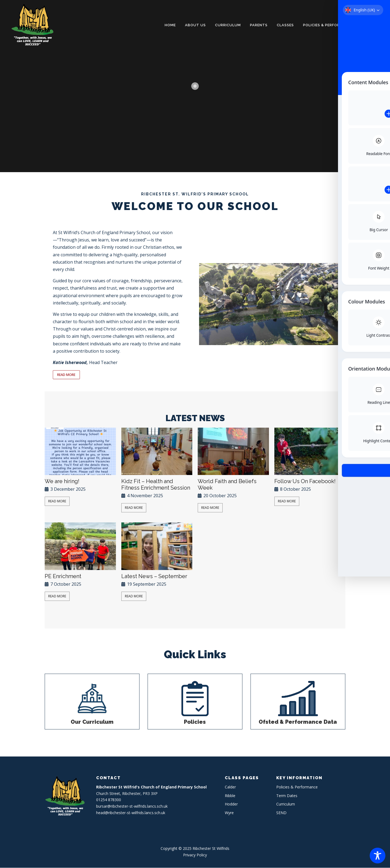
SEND (281, 813)
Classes (285, 25)
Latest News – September (154, 577)
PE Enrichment (63, 577)
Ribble (230, 796)
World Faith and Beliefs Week (227, 485)
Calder (230, 787)
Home (170, 25)
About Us (195, 25)
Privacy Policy (195, 855)
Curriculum (228, 25)
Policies (195, 722)
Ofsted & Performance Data (298, 722)
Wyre (229, 813)
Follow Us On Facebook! (305, 482)
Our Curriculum (92, 722)
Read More (57, 501)
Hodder (231, 805)
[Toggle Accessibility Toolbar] (378, 856)
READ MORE (67, 375)
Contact (372, 25)
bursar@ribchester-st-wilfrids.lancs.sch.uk (132, 807)
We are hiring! (62, 482)
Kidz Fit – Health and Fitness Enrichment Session (156, 485)
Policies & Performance (328, 25)
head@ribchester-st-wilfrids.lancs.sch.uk (131, 813)
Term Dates (287, 796)
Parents (259, 25)
